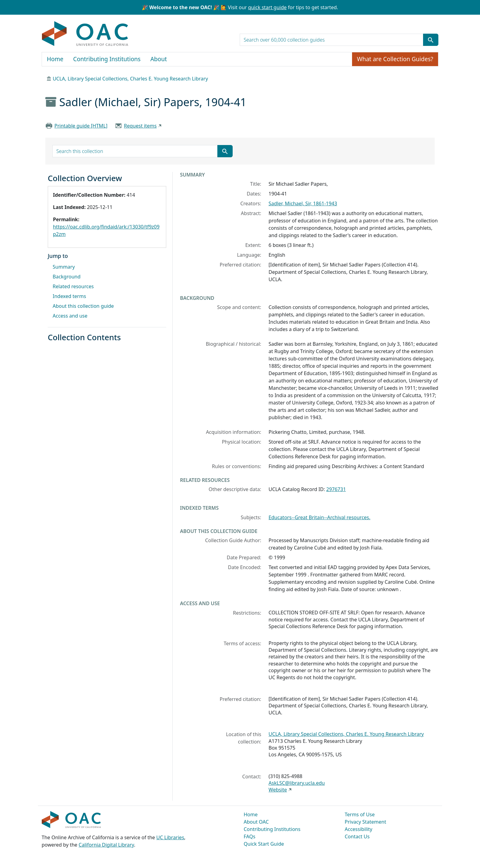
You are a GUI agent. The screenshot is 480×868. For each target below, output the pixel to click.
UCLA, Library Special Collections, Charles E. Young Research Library (130, 79)
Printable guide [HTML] (81, 126)
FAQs (249, 836)
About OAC (256, 822)
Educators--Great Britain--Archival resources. (319, 517)
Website (278, 790)
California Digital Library (106, 845)
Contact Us (357, 836)
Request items (140, 126)
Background (67, 277)
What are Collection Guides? (395, 59)
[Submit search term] (431, 40)
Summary (64, 267)
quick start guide (267, 7)
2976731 (336, 489)
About (159, 59)
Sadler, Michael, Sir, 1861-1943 (303, 203)
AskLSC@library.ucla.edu (297, 783)
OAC (85, 34)
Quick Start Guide (264, 844)
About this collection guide (83, 306)
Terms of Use (360, 814)
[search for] (332, 40)
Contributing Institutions (107, 59)
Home (55, 59)
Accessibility (358, 829)
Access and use (70, 316)
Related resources (73, 286)
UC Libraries (170, 837)
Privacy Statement (366, 822)
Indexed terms (69, 296)
